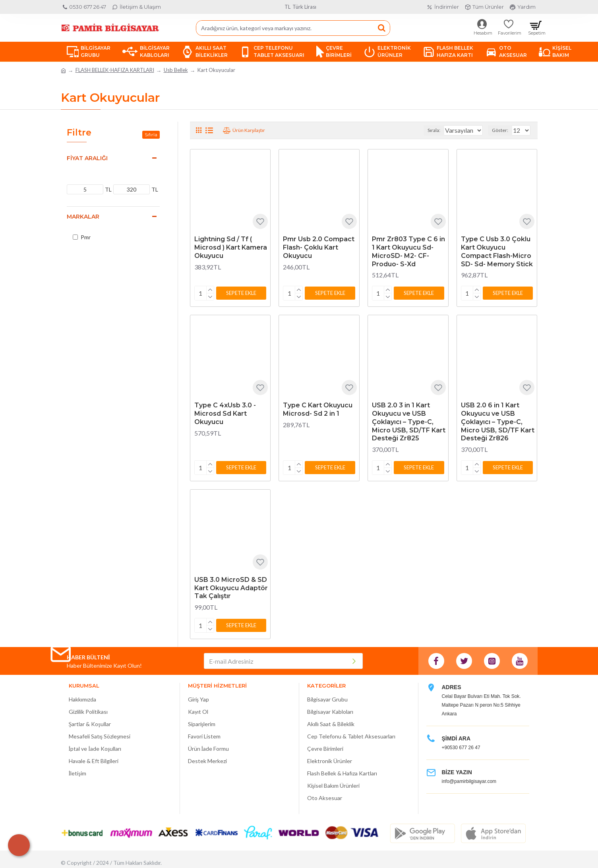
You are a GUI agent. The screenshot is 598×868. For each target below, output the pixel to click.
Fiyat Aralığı (87, 158)
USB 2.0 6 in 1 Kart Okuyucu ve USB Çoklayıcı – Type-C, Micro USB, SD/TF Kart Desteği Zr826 (498, 420)
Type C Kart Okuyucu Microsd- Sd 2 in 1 (318, 408)
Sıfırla (151, 135)
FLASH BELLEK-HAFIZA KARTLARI (115, 70)
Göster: (502, 130)
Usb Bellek (176, 70)
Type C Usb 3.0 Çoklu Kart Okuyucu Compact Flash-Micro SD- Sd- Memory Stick (497, 251)
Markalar (83, 217)
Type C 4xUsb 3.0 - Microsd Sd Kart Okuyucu (225, 412)
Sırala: (426, 130)
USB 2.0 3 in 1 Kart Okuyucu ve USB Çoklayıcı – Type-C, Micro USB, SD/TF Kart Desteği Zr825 (409, 420)
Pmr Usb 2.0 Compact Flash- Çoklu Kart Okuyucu (319, 247)
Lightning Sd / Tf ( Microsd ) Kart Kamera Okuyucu (231, 247)
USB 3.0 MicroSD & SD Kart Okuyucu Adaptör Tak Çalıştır (231, 585)
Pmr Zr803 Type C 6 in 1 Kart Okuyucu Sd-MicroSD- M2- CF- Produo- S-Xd (408, 251)
